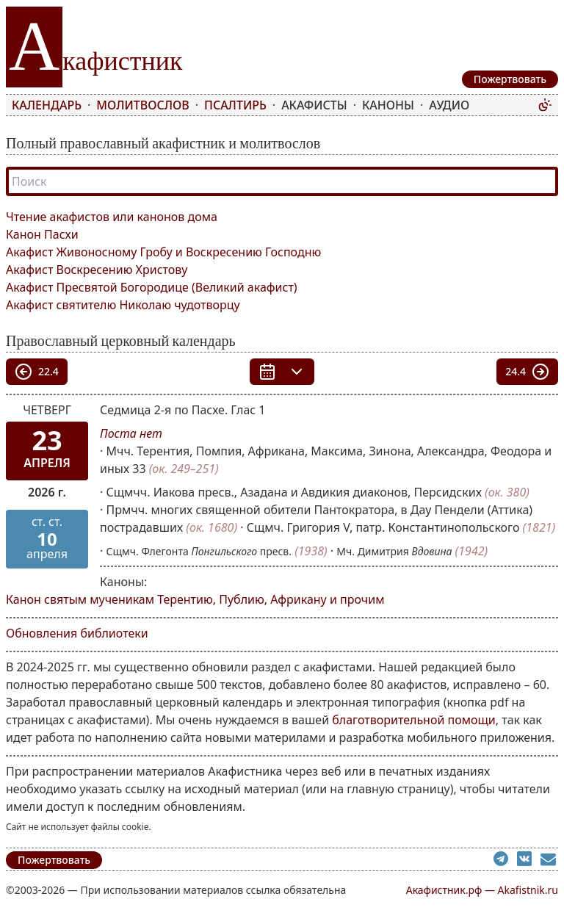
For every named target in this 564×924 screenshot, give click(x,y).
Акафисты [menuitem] (314, 105)
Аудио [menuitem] (449, 105)
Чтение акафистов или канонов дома (112, 217)
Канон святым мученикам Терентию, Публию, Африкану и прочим (195, 599)
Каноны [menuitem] (388, 105)
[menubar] (272, 105)
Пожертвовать (54, 860)
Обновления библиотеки (77, 633)
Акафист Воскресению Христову (97, 270)
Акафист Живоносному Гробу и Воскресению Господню (163, 252)
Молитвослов (142, 105)
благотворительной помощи (414, 720)
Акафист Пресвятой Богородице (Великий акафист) (152, 287)
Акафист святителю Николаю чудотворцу (123, 305)
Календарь (47, 105)
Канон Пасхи (42, 234)
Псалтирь (235, 105)
